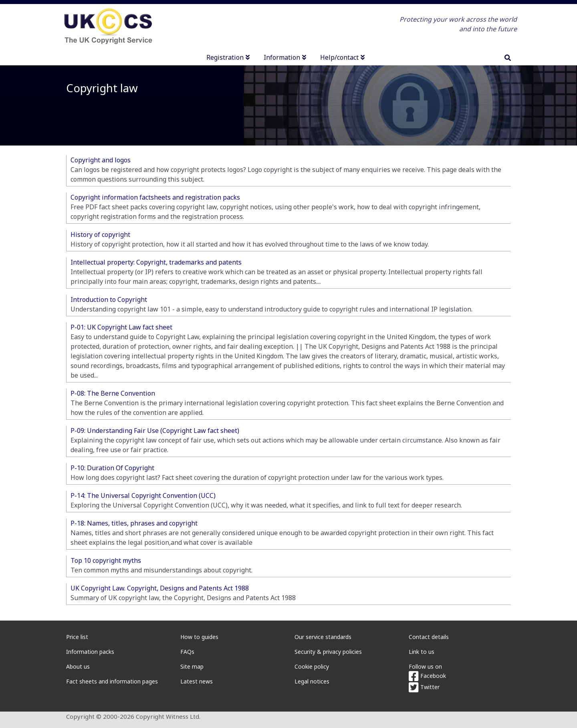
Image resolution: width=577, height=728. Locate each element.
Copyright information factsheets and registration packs (155, 197)
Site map (192, 666)
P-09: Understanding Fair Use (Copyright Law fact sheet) (155, 431)
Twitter (424, 687)
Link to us (422, 652)
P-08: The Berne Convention (113, 393)
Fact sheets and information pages (112, 681)
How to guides (199, 637)
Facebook (427, 676)
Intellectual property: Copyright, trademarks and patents (156, 262)
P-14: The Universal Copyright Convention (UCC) (143, 495)
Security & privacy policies (328, 652)
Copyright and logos (101, 160)
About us (78, 666)
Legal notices (312, 681)
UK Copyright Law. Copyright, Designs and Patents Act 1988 (160, 588)
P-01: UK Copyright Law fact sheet (121, 327)
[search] (508, 58)
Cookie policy (312, 666)
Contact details (429, 637)
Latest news (197, 681)
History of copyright (100, 235)
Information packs (90, 652)
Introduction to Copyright (109, 299)
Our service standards (323, 637)
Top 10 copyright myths (106, 560)
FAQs (187, 652)
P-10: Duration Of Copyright (112, 468)
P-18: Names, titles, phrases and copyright (134, 523)
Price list (77, 637)
